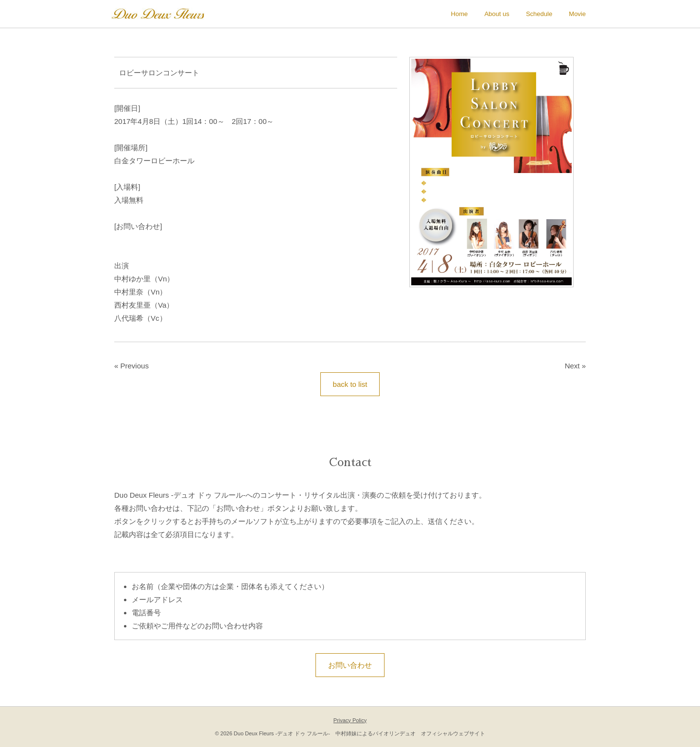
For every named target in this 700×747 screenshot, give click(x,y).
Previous (135, 366)
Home (460, 14)
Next (572, 366)
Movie (577, 14)
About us (497, 14)
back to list (350, 384)
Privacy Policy (350, 720)
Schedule (539, 14)
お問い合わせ (350, 665)
